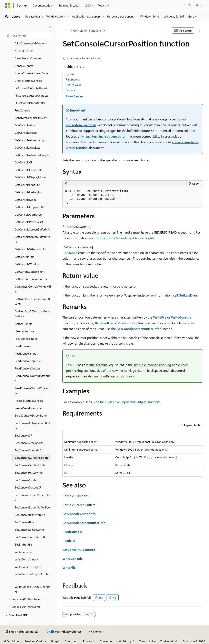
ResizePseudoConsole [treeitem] (28, 408)
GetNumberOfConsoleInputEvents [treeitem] (33, 301)
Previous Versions (35, 641)
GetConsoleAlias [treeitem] (25, 125)
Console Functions (76, 496)
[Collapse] (50, 27)
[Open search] (190, 6)
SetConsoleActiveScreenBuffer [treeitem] (32, 426)
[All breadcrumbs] (66, 31)
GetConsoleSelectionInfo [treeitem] (30, 249)
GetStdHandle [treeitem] (23, 324)
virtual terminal (97, 365)
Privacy (88, 641)
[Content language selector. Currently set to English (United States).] (22, 632)
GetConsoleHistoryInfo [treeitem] (29, 192)
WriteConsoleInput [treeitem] (26, 559)
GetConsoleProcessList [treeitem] (29, 222)
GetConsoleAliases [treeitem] (26, 133)
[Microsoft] (8, 6)
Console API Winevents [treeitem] (26, 607)
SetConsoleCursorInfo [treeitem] (28, 450)
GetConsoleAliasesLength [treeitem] (31, 140)
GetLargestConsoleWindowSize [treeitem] (33, 289)
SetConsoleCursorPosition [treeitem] (31, 458)
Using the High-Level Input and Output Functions (126, 402)
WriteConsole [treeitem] (23, 552)
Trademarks (168, 641)
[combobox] (28, 36)
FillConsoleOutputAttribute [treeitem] (32, 88)
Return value (74, 85)
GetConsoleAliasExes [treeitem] (27, 147)
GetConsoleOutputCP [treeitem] (28, 214)
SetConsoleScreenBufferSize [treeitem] (32, 507)
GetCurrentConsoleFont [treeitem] (30, 272)
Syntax (70, 74)
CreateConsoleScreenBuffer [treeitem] (32, 73)
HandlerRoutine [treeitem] (24, 331)
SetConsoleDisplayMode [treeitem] (30, 465)
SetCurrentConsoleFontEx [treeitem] (31, 537)
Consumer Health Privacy (116, 641)
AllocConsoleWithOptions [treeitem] (31, 43)
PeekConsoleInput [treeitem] (26, 339)
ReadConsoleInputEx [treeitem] (27, 361)
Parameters (73, 79)
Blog (54, 641)
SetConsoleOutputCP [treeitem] (28, 487)
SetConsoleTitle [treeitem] (24, 522)
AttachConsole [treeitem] (24, 51)
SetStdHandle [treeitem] (23, 544)
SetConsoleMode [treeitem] (25, 480)
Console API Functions (87, 30)
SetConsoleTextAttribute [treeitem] (30, 515)
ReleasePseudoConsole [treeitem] (29, 401)
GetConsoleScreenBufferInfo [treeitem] (32, 229)
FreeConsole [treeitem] (22, 110)
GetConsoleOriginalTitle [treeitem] (29, 207)
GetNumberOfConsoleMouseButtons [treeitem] (33, 314)
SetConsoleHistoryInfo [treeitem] (29, 473)
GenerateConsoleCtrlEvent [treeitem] (31, 118)
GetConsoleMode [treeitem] (26, 200)
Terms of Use (147, 641)
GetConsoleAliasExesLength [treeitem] (32, 155)
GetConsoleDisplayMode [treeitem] (30, 177)
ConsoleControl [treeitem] (24, 66)
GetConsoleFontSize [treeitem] (27, 185)
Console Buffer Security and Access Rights (124, 238)
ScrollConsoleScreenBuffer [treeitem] (31, 415)
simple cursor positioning (152, 365)
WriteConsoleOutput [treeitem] (28, 567)
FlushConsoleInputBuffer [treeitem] (30, 103)
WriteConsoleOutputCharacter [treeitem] (33, 589)
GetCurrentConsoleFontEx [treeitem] (31, 279)
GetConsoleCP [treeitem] (24, 162)
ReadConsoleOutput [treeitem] (27, 368)
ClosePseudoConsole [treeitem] (28, 58)
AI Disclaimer (11, 641)
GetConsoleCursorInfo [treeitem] (29, 170)
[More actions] (199, 31)
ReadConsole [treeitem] (23, 346)
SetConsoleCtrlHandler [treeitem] (29, 443)
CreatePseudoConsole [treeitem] (28, 81)
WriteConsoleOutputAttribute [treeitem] (33, 577)
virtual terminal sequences (101, 136)
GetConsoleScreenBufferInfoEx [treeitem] (32, 239)
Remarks (71, 90)
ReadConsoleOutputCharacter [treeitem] (32, 391)
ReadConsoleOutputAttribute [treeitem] (32, 378)
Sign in (200, 5)
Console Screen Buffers (79, 505)
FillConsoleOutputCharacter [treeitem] (32, 95)
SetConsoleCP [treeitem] (23, 435)
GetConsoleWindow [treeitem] (27, 264)
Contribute (71, 641)
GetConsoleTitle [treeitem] (24, 257)
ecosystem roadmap (81, 125)
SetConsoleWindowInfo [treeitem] (29, 530)
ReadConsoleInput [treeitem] (26, 353)
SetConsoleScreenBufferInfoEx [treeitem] (33, 497)
